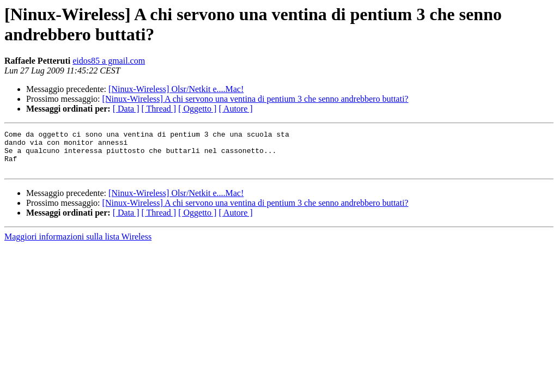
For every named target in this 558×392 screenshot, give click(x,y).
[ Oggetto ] (197, 109)
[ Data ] (126, 109)
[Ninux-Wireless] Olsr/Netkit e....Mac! (176, 89)
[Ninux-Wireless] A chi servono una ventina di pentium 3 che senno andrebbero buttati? (256, 99)
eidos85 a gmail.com (109, 61)
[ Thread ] (159, 109)
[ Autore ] (235, 109)
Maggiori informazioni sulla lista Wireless (78, 245)
